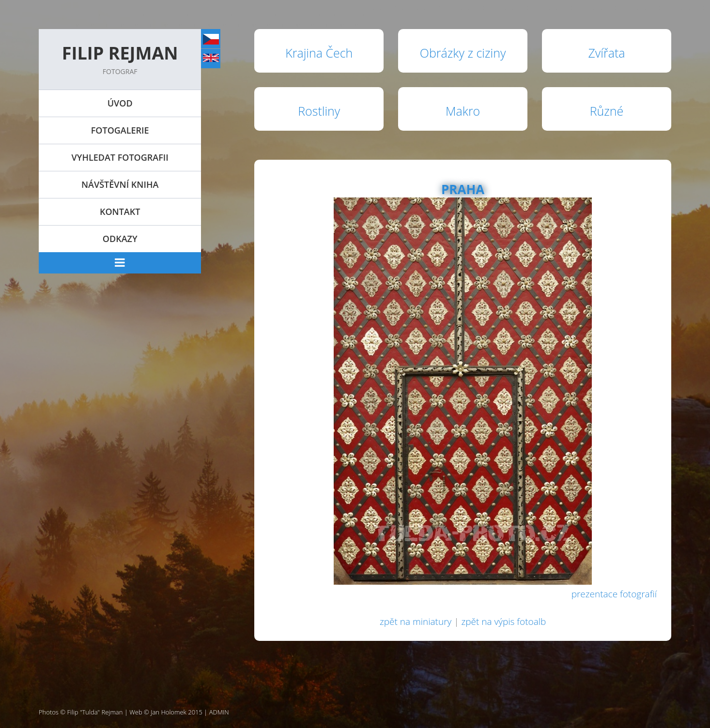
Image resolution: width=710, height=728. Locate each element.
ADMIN (219, 712)
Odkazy (120, 239)
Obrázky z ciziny (463, 53)
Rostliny (319, 111)
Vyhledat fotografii (120, 157)
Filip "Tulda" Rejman (95, 712)
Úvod (120, 103)
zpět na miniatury (416, 622)
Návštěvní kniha (120, 184)
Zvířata (606, 53)
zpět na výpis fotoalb (503, 622)
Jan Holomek (169, 712)
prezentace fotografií (614, 594)
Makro (463, 111)
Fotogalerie (120, 130)
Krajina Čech (319, 53)
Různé (607, 111)
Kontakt (120, 212)
